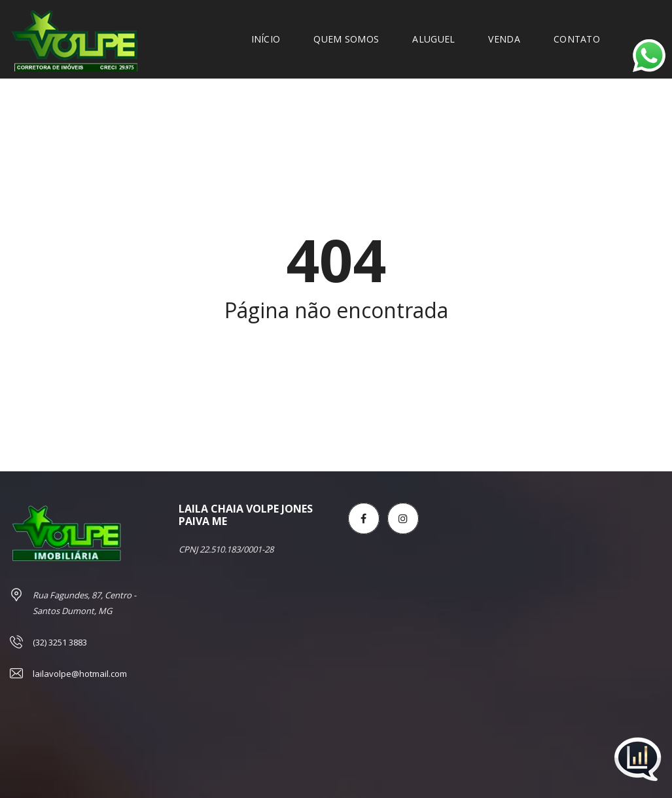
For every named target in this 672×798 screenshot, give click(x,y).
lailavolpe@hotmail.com (80, 674)
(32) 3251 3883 (60, 642)
